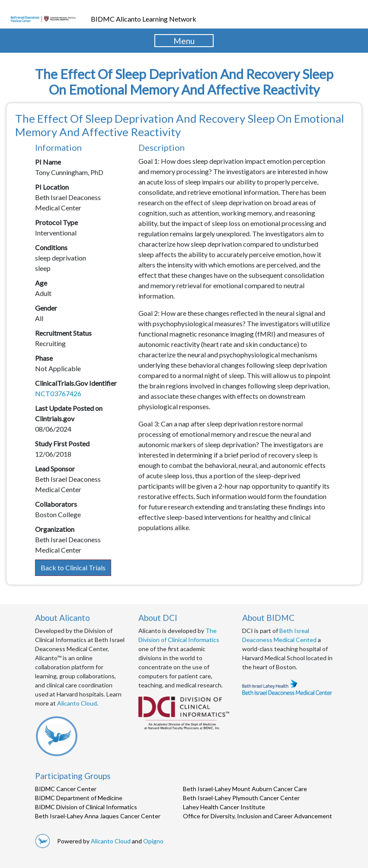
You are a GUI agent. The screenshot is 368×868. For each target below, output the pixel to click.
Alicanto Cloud (77, 703)
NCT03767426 (58, 393)
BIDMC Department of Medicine (79, 798)
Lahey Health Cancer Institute (224, 807)
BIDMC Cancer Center (66, 789)
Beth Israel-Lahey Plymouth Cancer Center (241, 798)
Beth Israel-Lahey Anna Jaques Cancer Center (98, 816)
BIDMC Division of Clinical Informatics (86, 807)
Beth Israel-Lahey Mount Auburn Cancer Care (245, 789)
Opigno (153, 841)
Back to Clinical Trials (73, 568)
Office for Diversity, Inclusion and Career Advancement (258, 816)
